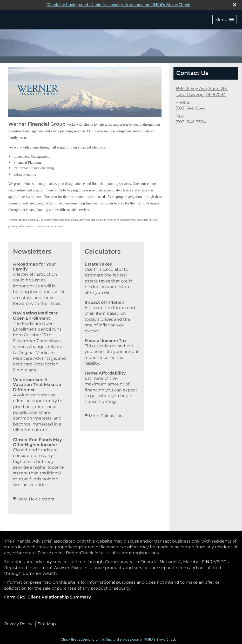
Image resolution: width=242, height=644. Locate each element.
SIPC (221, 562)
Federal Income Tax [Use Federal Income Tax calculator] (106, 341)
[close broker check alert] (235, 5)
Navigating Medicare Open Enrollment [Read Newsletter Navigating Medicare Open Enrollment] (35, 315)
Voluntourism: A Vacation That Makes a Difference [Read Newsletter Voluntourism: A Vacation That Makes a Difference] (37, 385)
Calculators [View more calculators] (103, 251)
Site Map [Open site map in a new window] (47, 624)
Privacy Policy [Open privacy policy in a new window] (18, 624)
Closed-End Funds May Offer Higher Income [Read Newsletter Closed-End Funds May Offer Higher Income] (37, 442)
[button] (225, 20)
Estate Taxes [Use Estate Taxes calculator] (98, 264)
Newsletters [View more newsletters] (32, 251)
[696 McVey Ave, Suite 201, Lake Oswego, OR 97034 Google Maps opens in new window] (201, 92)
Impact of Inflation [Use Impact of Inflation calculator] (105, 302)
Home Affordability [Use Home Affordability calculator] (105, 373)
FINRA (209, 562)
